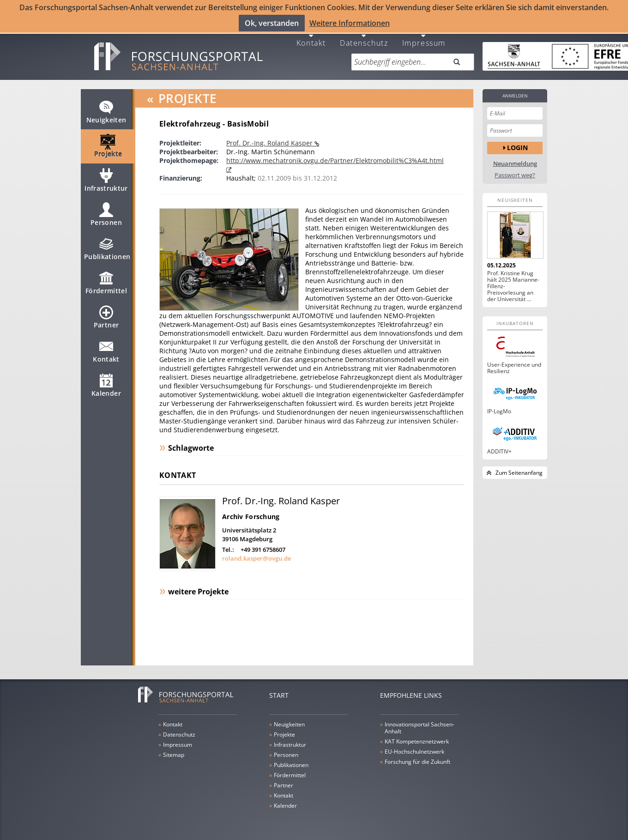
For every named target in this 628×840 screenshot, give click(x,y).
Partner (106, 317)
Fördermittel (106, 283)
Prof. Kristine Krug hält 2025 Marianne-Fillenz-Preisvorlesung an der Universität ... (513, 282)
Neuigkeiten (106, 112)
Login (517, 144)
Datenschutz (364, 38)
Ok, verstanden (272, 23)
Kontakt (311, 38)
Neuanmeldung (515, 160)
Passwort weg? (515, 171)
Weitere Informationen (350, 23)
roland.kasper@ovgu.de (257, 554)
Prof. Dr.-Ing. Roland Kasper (270, 139)
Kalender (106, 385)
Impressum (424, 38)
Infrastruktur (106, 180)
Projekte (108, 146)
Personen (106, 214)
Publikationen (107, 248)
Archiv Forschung (251, 512)
